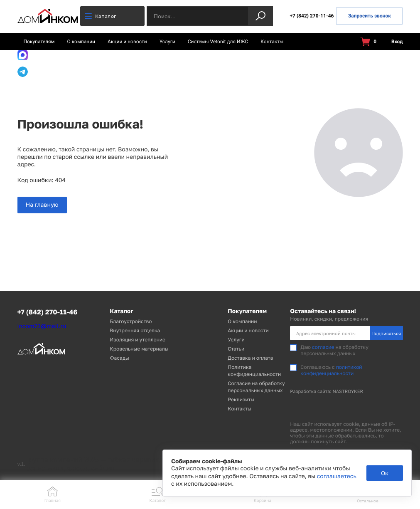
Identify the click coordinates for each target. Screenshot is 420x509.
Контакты (272, 42)
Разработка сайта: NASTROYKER (327, 392)
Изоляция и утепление (138, 340)
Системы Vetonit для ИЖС (218, 42)
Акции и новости (127, 42)
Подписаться (386, 333)
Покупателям (39, 42)
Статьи (236, 349)
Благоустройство (131, 321)
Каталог (101, 16)
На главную (42, 205)
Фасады (119, 358)
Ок (385, 473)
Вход (392, 42)
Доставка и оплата (250, 358)
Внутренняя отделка (135, 330)
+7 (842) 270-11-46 (312, 16)
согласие (323, 347)
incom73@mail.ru (42, 326)
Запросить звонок (370, 16)
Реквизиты (241, 399)
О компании (81, 42)
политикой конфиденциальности (331, 370)
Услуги (167, 42)
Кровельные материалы (139, 349)
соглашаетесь (337, 476)
